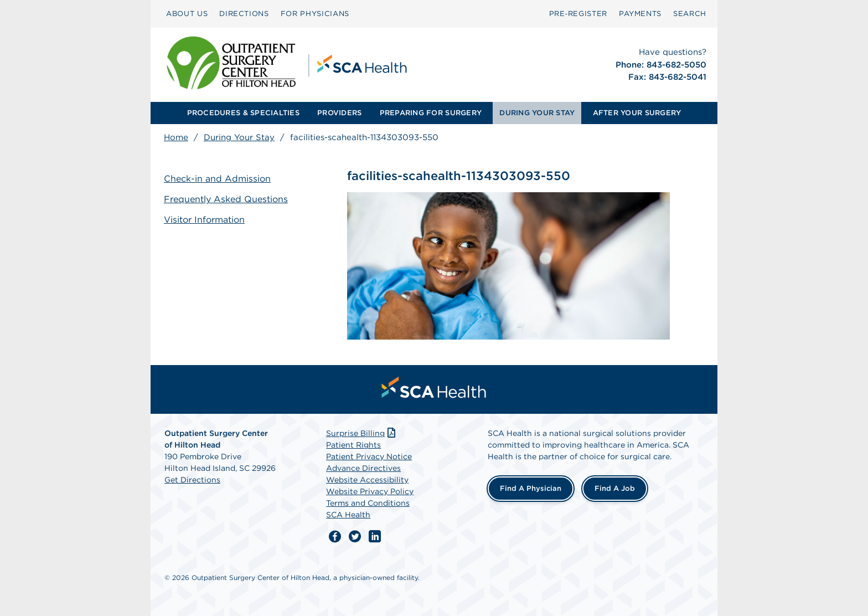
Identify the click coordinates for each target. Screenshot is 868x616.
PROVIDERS (339, 113)
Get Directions (192, 480)
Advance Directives (363, 468)
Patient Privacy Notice (369, 456)
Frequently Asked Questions (226, 199)
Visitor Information (204, 220)
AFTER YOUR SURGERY (637, 113)
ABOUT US (187, 14)
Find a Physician (531, 488)
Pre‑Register (578, 14)
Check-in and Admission (217, 179)
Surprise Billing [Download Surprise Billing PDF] (362, 433)
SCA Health (348, 515)
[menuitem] (187, 14)
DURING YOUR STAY (537, 113)
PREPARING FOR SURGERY (431, 113)
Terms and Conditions (368, 503)
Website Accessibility (367, 480)
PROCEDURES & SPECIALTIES (243, 113)
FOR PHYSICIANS (315, 14)
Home (176, 137)
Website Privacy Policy (370, 491)
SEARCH (690, 14)
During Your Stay (239, 137)
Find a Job (615, 488)
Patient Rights (353, 445)
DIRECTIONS (244, 14)
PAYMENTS (640, 14)
